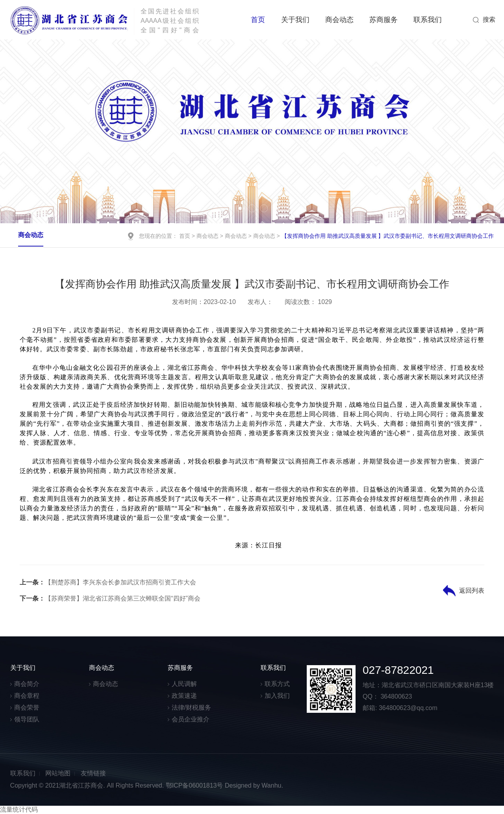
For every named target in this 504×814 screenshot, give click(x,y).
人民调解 (184, 684)
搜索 (489, 19)
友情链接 (93, 773)
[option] (252, 131)
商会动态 (339, 20)
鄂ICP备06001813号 (195, 785)
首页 (258, 20)
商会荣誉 (27, 707)
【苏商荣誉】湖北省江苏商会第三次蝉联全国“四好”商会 (110, 598)
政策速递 (184, 696)
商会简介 (27, 684)
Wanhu (271, 785)
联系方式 (277, 684)
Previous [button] (24, 131)
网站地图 (58, 773)
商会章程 (27, 696)
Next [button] (480, 131)
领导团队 (27, 719)
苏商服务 (384, 20)
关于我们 (295, 20)
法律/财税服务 (191, 707)
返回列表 (472, 591)
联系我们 (428, 20)
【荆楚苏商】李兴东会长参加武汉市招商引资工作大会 (108, 582)
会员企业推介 (191, 719)
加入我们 (277, 696)
